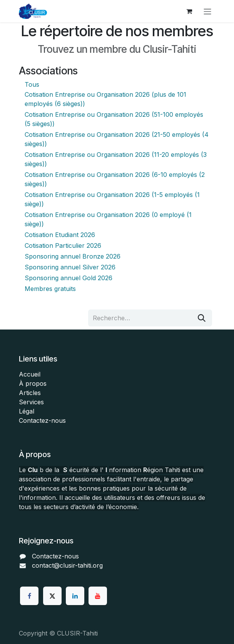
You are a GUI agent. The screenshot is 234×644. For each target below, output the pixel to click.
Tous (32, 84)
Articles (30, 393)
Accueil (30, 374)
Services (31, 402)
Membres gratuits (50, 289)
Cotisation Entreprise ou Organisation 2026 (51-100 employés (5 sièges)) (114, 119)
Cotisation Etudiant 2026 (60, 235)
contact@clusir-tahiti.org (67, 565)
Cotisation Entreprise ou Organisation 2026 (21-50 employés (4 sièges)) (117, 139)
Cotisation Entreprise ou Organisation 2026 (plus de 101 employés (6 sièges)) (105, 99)
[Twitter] (52, 596)
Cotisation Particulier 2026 (63, 245)
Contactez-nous (42, 420)
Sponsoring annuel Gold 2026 (69, 278)
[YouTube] (98, 596)
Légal (27, 411)
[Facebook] (29, 596)
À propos (33, 383)
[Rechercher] (202, 318)
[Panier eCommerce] (189, 11)
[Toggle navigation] (207, 11)
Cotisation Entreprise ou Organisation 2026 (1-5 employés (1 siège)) (112, 199)
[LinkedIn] (75, 596)
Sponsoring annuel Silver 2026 (70, 267)
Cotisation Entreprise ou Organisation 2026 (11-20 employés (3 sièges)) (116, 159)
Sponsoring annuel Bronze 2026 (73, 256)
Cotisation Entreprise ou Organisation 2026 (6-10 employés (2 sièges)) (115, 179)
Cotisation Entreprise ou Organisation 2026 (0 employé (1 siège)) (108, 219)
